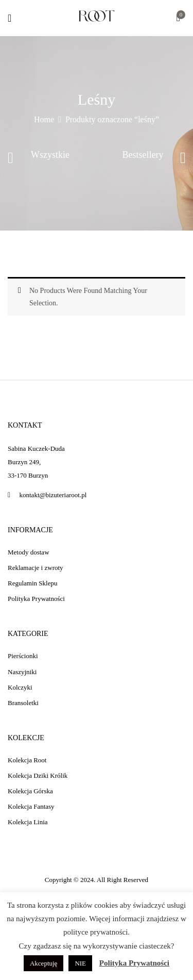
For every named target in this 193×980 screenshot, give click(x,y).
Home (44, 119)
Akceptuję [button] (43, 963)
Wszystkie (50, 155)
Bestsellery (143, 155)
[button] (178, 19)
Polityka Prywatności (134, 963)
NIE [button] (80, 963)
